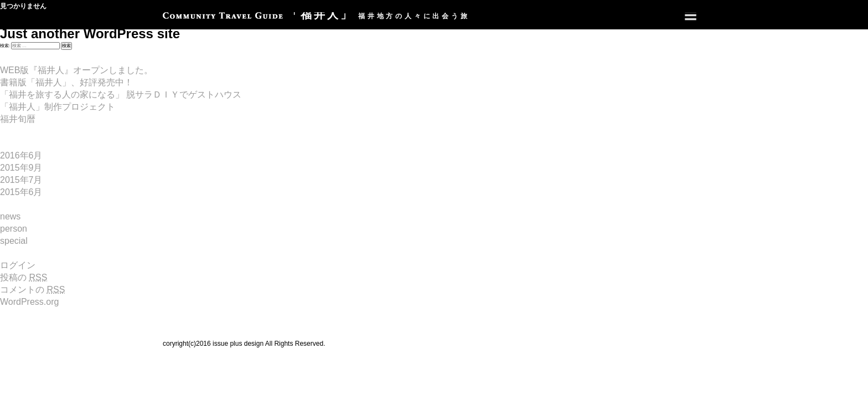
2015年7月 (21, 180)
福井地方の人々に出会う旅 (316, 16)
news (10, 216)
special (14, 241)
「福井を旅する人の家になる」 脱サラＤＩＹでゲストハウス (121, 94)
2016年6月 (21, 155)
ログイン (18, 265)
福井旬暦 (18, 119)
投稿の (24, 277)
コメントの (32, 290)
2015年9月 (21, 168)
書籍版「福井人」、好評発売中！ (66, 82)
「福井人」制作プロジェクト (58, 107)
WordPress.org (29, 302)
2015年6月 (21, 192)
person (14, 229)
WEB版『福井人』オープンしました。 (76, 70)
